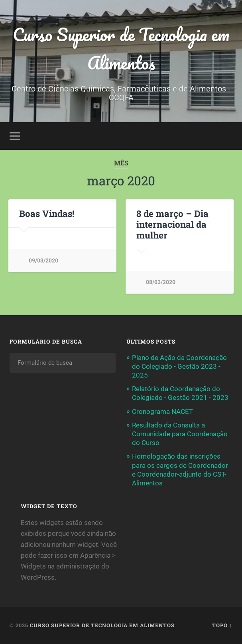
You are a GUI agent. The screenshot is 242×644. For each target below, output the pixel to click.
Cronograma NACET (162, 411)
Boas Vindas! (47, 213)
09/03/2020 (43, 261)
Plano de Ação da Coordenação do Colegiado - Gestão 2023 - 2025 (179, 366)
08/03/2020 (161, 282)
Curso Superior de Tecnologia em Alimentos (121, 48)
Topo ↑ (222, 625)
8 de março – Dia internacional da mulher (172, 224)
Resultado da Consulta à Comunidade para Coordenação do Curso (180, 434)
